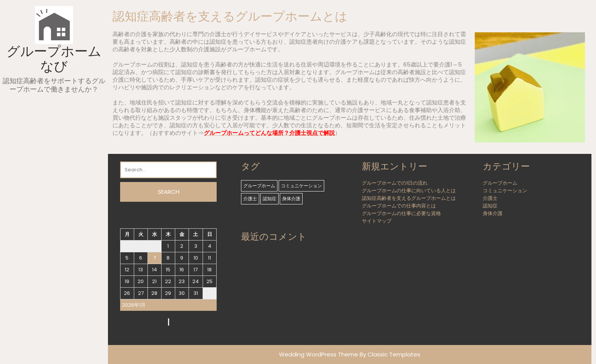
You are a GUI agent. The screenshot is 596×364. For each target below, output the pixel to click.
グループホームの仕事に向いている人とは (409, 191)
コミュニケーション (505, 191)
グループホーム (500, 183)
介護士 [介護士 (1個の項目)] (250, 199)
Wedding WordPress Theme (319, 354)
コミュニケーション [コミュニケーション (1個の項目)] (301, 186)
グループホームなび (54, 59)
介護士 (490, 198)
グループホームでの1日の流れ (395, 183)
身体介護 (493, 213)
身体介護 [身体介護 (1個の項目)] (291, 199)
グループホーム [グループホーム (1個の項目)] (259, 186)
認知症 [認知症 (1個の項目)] (269, 199)
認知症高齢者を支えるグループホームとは (409, 198)
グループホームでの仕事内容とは (399, 206)
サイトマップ (377, 221)
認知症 (490, 206)
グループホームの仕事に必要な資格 (401, 213)
